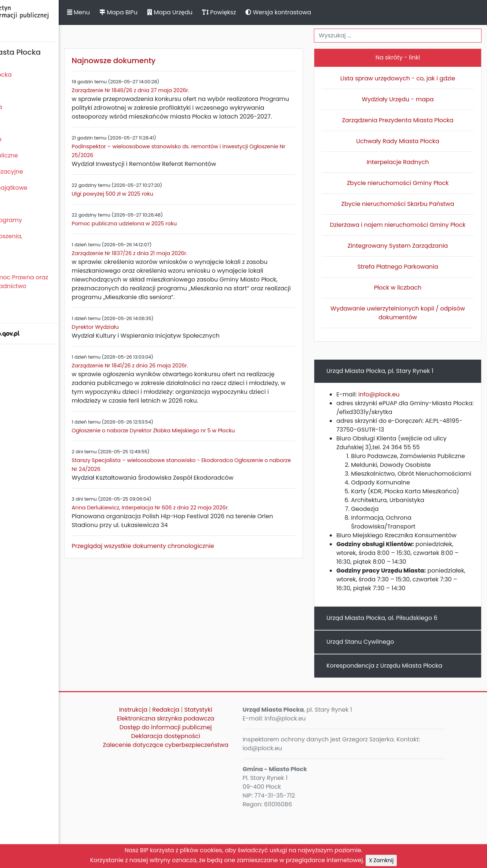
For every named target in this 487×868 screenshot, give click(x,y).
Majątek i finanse (28, 139)
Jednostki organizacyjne (39, 172)
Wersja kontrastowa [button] (330, 12)
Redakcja (205, 762)
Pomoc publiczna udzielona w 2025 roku (176, 232)
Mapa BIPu (170, 12)
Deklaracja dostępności (204, 789)
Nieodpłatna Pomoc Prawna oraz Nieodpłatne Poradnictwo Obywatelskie (52, 286)
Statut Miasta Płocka (33, 75)
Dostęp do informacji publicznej (204, 780)
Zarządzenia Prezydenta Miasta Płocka (409, 120)
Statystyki (237, 762)
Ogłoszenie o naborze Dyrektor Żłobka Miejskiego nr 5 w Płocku (205, 457)
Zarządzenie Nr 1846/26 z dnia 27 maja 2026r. (182, 90)
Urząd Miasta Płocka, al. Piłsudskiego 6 (403, 671)
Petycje (14, 261)
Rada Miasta (22, 91)
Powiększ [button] (270, 12)
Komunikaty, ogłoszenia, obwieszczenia (39, 241)
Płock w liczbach (409, 296)
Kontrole (16, 204)
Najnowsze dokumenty (165, 61)
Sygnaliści (18, 311)
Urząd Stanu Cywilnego (382, 695)
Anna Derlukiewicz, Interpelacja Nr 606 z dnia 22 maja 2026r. (202, 534)
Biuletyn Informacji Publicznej (55, 20)
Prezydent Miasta (29, 107)
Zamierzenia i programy (39, 220)
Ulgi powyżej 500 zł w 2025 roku (164, 203)
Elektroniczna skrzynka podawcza (204, 771)
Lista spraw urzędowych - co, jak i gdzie (408, 78)
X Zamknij (381, 860)
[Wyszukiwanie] (409, 36)
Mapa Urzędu (221, 12)
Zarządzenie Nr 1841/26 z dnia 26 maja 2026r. (181, 383)
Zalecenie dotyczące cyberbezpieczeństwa (204, 802)
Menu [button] (130, 12)
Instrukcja (172, 762)
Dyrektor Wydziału (147, 345)
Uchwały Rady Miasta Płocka (408, 141)
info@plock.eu (400, 403)
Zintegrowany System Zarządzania (409, 255)
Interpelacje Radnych (409, 162)
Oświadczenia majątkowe (41, 188)
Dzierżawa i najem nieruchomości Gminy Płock (409, 229)
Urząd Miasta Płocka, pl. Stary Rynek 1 (402, 380)
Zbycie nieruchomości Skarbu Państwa (409, 204)
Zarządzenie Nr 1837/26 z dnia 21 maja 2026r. (181, 262)
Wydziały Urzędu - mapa (409, 99)
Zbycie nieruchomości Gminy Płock (409, 183)
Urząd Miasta (23, 123)
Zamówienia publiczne (36, 155)
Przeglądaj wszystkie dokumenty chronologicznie (194, 572)
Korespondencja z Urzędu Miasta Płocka (406, 718)
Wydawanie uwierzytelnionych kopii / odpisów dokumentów (408, 322)
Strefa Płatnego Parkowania (409, 275)
